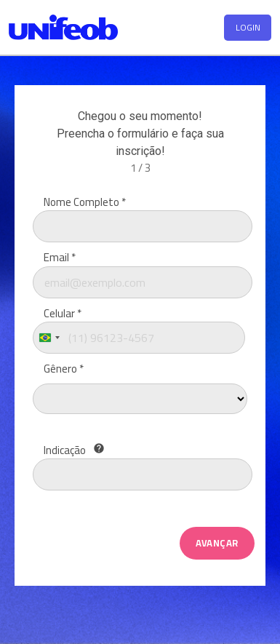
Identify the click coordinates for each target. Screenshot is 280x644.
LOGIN (248, 27)
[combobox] (49, 338)
